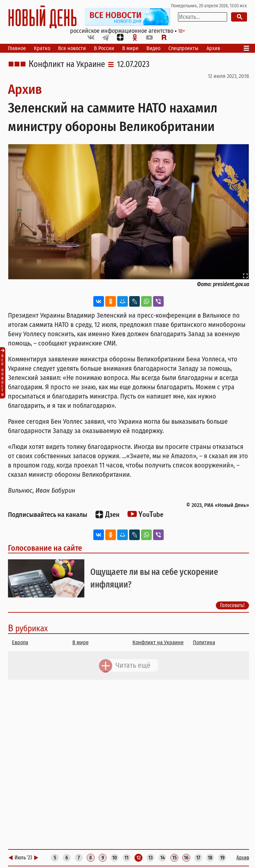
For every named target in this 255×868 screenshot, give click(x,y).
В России (104, 48)
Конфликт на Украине (67, 64)
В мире (130, 48)
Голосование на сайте (45, 548)
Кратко (42, 48)
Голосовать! (232, 605)
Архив (213, 48)
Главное (17, 48)
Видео (153, 48)
